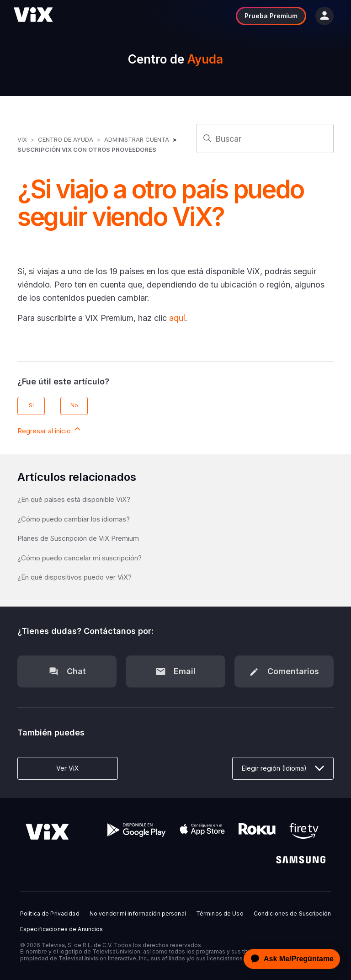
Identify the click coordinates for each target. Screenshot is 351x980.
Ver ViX (68, 768)
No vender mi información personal (138, 914)
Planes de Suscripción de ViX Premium (78, 538)
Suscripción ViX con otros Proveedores (87, 149)
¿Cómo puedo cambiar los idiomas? (74, 519)
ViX (22, 139)
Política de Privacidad (50, 914)
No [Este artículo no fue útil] (74, 405)
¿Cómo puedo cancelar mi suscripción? (80, 558)
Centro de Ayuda (66, 139)
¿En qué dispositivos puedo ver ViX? (74, 577)
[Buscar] (265, 138)
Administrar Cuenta (138, 139)
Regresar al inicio (50, 430)
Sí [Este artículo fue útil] (31, 405)
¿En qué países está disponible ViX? (74, 499)
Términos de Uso (220, 914)
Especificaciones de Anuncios (61, 929)
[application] (289, 959)
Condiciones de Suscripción (292, 914)
